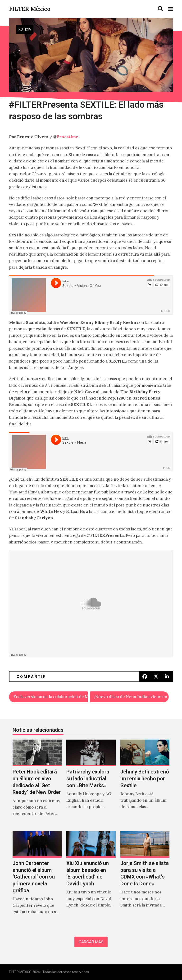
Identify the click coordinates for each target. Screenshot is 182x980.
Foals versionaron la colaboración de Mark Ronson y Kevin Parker (51, 697)
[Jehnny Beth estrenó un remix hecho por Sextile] (145, 783)
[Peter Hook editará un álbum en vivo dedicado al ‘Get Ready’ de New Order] (37, 783)
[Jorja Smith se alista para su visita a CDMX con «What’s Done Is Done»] (145, 878)
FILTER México (30, 9)
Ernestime (67, 137)
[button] (160, 9)
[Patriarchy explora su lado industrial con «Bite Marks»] (91, 783)
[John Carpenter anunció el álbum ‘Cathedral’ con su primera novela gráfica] (37, 878)
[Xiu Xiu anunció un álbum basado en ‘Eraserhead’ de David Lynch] (91, 878)
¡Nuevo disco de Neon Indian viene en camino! (131, 697)
